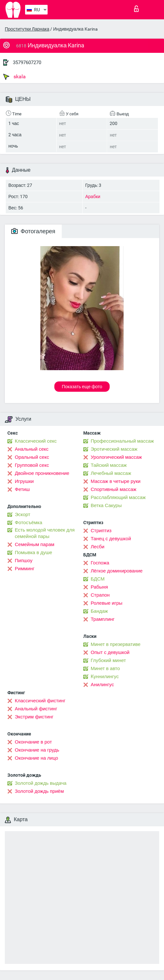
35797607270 (27, 62)
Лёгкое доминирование (117, 571)
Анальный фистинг (36, 709)
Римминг (25, 569)
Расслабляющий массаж (118, 497)
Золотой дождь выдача (41, 783)
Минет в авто (105, 668)
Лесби (98, 547)
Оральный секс (32, 457)
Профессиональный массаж (122, 441)
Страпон (100, 595)
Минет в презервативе (116, 644)
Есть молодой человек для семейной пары (45, 533)
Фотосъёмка (28, 523)
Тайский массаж (109, 465)
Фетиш (22, 489)
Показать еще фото (82, 387)
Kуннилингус (105, 677)
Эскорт (23, 514)
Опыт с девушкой (110, 652)
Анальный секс (32, 449)
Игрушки (24, 481)
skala (14, 77)
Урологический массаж (116, 457)
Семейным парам (35, 544)
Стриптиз (101, 531)
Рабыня (99, 587)
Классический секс (36, 441)
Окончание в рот (33, 742)
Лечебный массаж (111, 473)
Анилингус (102, 685)
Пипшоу (24, 561)
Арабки (93, 197)
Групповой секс (32, 465)
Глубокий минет (108, 660)
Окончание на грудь (37, 750)
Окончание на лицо (36, 758)
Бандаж (99, 611)
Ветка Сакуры (106, 505)
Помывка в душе (33, 552)
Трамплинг (103, 619)
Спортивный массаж (114, 489)
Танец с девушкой (111, 539)
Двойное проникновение (42, 473)
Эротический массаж (114, 449)
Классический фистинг (40, 701)
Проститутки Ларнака (27, 29)
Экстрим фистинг (34, 717)
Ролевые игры (107, 603)
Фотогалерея (33, 231)
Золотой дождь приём (39, 791)
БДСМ (98, 579)
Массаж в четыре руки (116, 481)
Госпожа (100, 563)
